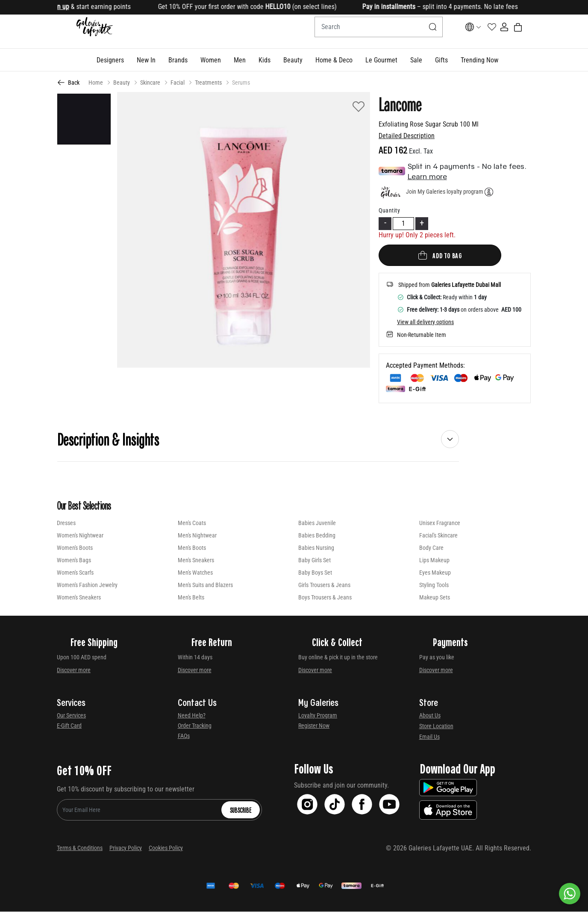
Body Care (431, 548)
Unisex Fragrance (440, 523)
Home (96, 83)
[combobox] (358, 32)
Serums (241, 83)
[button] (110, 60)
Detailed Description (407, 136)
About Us (430, 716)
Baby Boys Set (315, 573)
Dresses (66, 523)
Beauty (122, 83)
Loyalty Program (318, 716)
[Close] (556, 7)
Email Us (429, 737)
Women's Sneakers (79, 598)
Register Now (314, 726)
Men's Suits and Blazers (205, 585)
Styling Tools (434, 585)
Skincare (150, 83)
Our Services (71, 716)
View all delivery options (425, 322)
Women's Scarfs (75, 573)
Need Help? (192, 716)
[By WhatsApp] (570, 894)
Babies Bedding (317, 536)
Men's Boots (192, 548)
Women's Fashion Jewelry (87, 585)
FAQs (184, 736)
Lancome (400, 104)
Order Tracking (195, 726)
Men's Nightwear (197, 536)
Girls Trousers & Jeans (324, 585)
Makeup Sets (435, 598)
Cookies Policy (166, 848)
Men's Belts (191, 598)
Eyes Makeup (435, 573)
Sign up (68, 7)
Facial (178, 83)
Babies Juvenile (317, 523)
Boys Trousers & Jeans (325, 598)
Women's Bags (74, 561)
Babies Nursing (316, 548)
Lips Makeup (434, 561)
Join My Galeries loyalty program (445, 192)
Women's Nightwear (80, 536)
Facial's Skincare (438, 536)
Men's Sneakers (196, 561)
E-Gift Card (69, 726)
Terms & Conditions (80, 848)
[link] (178, 60)
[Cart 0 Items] (526, 32)
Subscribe (241, 810)
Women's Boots (75, 548)
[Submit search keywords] (412, 32)
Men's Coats (192, 523)
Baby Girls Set (315, 561)
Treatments (208, 83)
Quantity (389, 211)
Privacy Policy (126, 848)
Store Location (436, 726)
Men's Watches (195, 573)
